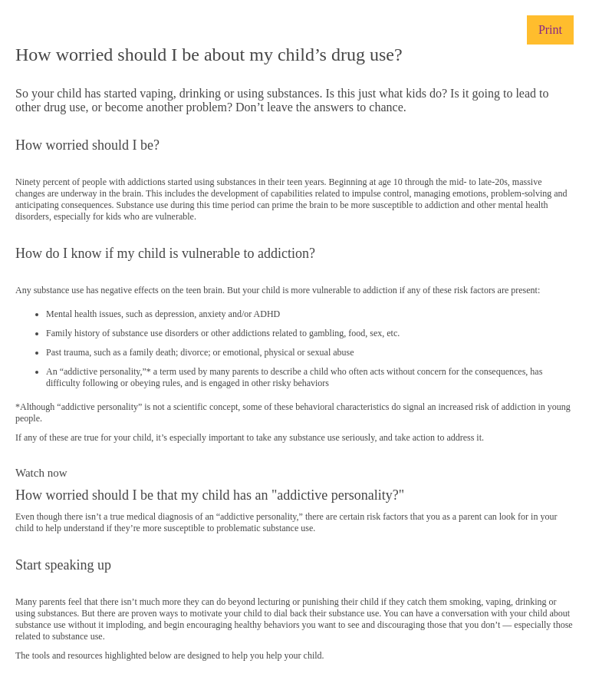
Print (550, 30)
